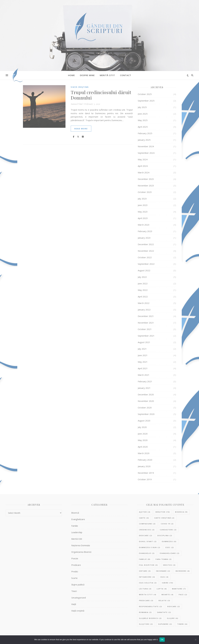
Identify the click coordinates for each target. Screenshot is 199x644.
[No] (195, 640)
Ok (162, 640)
